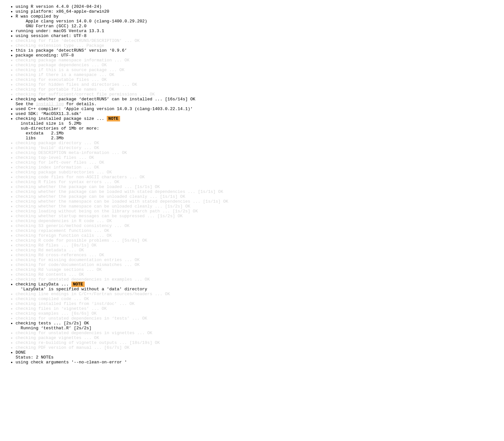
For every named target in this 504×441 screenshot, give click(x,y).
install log (50, 124)
